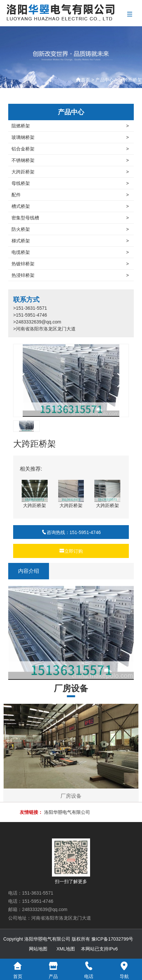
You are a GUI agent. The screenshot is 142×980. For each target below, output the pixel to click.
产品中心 (105, 80)
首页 (85, 80)
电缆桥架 (70, 252)
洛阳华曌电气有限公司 (67, 812)
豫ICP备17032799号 (112, 939)
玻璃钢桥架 (70, 137)
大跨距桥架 (130, 80)
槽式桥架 (70, 206)
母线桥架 (70, 183)
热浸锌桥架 (70, 275)
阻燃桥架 (70, 126)
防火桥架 (70, 229)
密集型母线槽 (70, 218)
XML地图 (66, 949)
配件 (70, 195)
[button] (121, 380)
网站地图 (38, 949)
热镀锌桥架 (70, 264)
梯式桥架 (70, 241)
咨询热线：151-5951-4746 (71, 532)
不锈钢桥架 (70, 160)
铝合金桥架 (70, 149)
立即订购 (71, 551)
